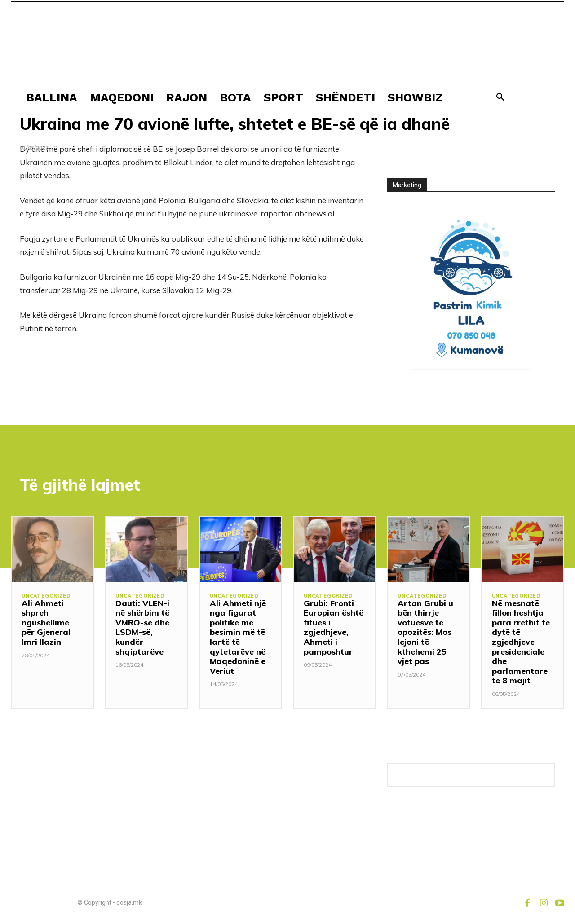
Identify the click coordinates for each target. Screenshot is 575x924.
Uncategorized (46, 596)
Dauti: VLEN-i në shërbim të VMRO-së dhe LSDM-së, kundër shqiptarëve (142, 627)
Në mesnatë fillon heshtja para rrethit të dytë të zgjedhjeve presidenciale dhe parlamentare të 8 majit (521, 642)
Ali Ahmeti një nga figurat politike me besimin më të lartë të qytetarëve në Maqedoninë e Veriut (238, 637)
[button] (500, 97)
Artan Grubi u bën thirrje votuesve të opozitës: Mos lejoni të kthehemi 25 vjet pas (425, 632)
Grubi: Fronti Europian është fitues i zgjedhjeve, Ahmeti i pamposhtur (334, 627)
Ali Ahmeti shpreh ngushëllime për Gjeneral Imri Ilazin (46, 623)
